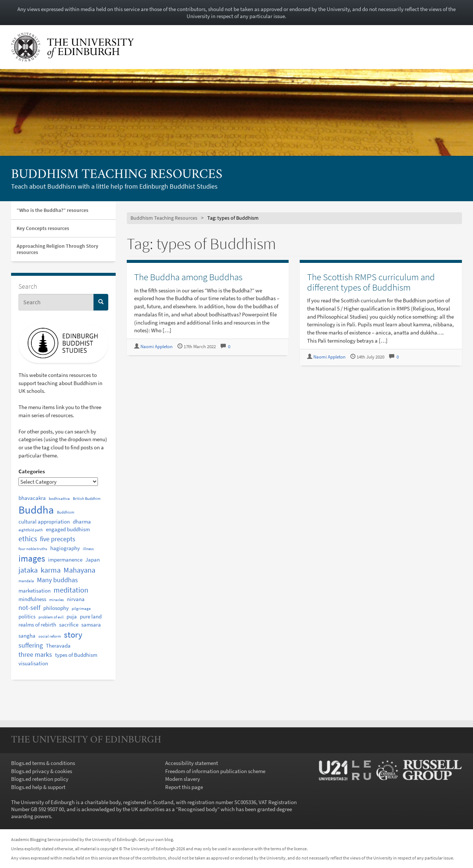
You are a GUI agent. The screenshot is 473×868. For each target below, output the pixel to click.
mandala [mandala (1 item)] (26, 581)
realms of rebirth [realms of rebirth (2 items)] (37, 625)
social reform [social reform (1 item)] (50, 636)
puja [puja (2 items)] (72, 616)
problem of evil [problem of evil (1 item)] (51, 617)
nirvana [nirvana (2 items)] (76, 599)
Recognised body (198, 809)
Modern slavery (183, 779)
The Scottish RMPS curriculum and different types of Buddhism (371, 282)
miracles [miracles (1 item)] (57, 600)
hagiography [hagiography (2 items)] (65, 548)
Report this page (184, 787)
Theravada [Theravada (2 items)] (58, 646)
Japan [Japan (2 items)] (93, 560)
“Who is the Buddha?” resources (52, 210)
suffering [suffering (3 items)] (31, 645)
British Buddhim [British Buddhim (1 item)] (87, 499)
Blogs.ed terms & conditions (43, 763)
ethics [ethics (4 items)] (28, 538)
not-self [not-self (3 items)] (29, 608)
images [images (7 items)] (32, 558)
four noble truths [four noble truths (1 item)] (33, 549)
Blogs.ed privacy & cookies (42, 771)
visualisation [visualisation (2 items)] (33, 663)
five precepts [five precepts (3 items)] (58, 539)
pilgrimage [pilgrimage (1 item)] (81, 609)
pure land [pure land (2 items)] (91, 616)
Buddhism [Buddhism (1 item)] (66, 512)
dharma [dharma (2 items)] (82, 522)
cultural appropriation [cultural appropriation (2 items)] (44, 522)
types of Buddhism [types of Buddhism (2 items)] (76, 655)
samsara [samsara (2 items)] (91, 625)
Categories (32, 471)
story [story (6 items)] (73, 634)
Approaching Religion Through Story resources (57, 249)
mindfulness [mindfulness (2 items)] (32, 599)
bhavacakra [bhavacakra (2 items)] (32, 498)
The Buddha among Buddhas (188, 277)
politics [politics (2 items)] (27, 616)
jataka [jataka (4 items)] (28, 570)
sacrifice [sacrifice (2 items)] (69, 625)
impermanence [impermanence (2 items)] (65, 560)
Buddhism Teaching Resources (117, 175)
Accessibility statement (192, 763)
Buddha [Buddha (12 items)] (36, 510)
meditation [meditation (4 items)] (71, 590)
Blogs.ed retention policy (40, 779)
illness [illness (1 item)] (88, 549)
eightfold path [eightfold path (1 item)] (31, 530)
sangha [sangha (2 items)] (27, 636)
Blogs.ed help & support (38, 787)
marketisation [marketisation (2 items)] (35, 591)
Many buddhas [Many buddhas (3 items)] (57, 580)
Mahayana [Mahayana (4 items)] (79, 570)
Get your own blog (156, 839)
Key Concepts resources (43, 228)
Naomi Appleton (156, 346)
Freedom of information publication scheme (215, 771)
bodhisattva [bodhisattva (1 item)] (59, 499)
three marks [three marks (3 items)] (35, 655)
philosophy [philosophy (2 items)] (56, 608)
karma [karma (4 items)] (51, 570)
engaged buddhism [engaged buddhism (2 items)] (68, 529)
